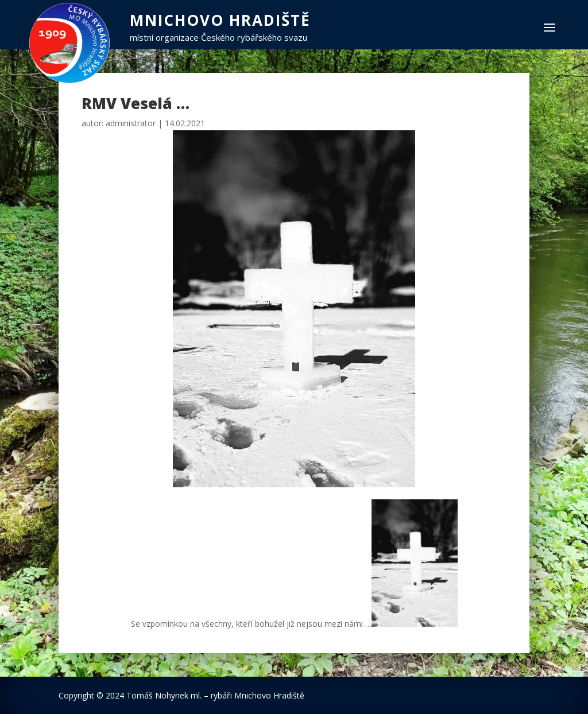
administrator (131, 123)
